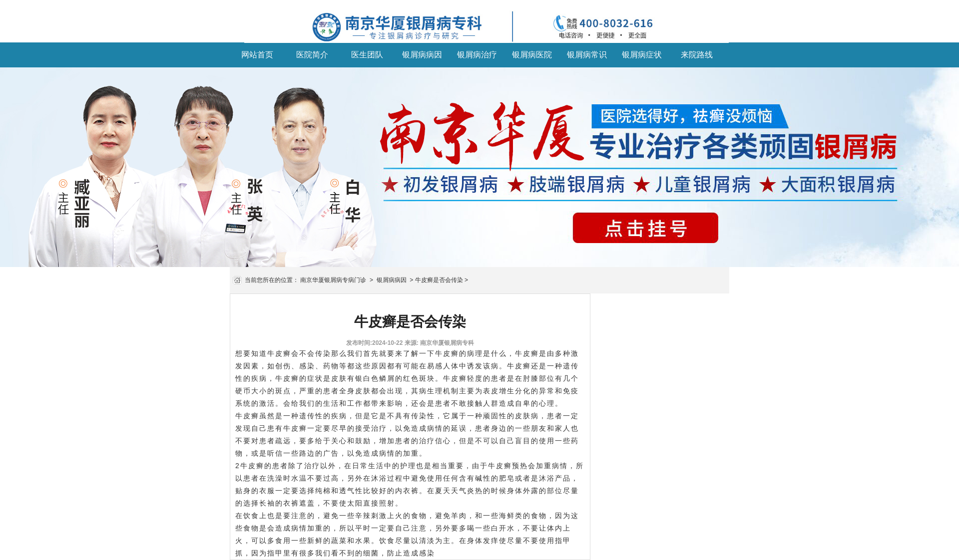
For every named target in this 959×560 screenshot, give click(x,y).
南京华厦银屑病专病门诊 (333, 280)
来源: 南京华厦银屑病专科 (439, 343)
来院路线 (697, 55)
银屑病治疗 (477, 55)
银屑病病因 (422, 55)
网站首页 (257, 55)
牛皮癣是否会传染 (439, 280)
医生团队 (367, 55)
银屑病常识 (587, 55)
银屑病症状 (642, 55)
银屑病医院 (532, 55)
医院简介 (312, 55)
